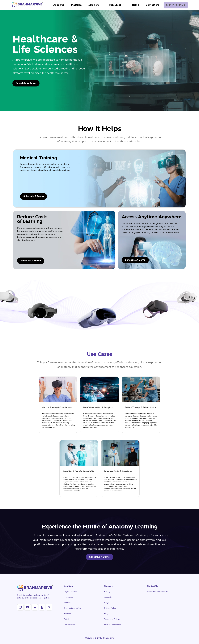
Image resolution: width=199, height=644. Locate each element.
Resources (115, 5)
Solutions (93, 5)
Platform (75, 5)
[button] (93, 5)
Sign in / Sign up (175, 5)
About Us (57, 5)
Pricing (133, 5)
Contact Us (151, 5)
